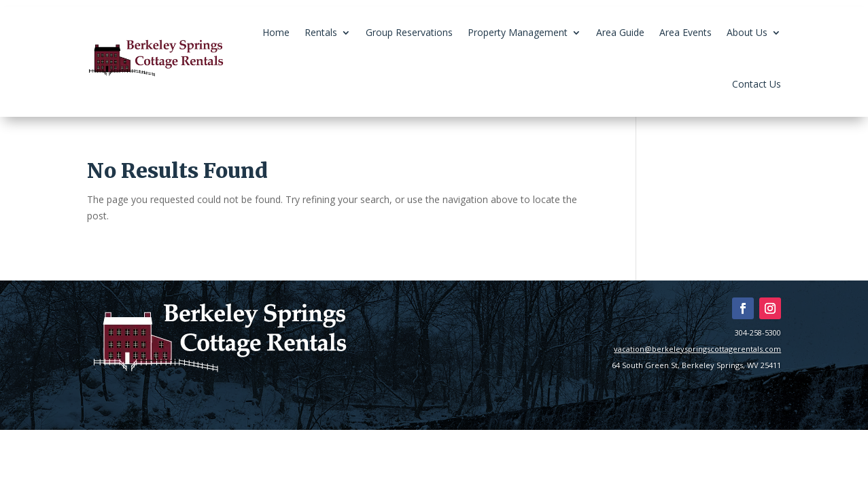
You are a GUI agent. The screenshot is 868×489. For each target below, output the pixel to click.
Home (276, 32)
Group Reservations (409, 32)
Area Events (685, 32)
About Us (747, 32)
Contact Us (757, 84)
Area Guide (620, 32)
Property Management (518, 32)
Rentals (321, 32)
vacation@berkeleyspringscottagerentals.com (697, 349)
